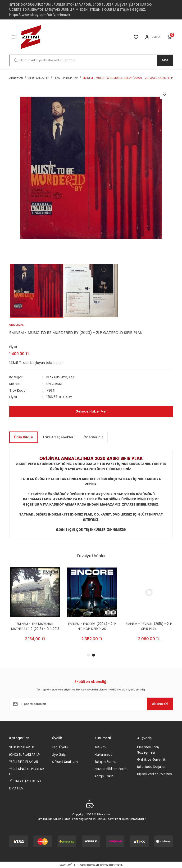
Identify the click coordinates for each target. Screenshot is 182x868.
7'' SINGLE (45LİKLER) (25, 781)
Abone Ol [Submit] (158, 704)
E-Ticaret (80, 865)
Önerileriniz (93, 437)
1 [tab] (88, 655)
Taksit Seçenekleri (58, 437)
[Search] (91, 60)
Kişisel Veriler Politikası (155, 774)
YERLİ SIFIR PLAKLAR (24, 762)
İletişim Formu (106, 762)
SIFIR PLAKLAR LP (22, 747)
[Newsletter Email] (91, 704)
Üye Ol (156, 37)
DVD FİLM (16, 788)
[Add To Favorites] (164, 94)
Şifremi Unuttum (65, 762)
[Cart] (170, 37)
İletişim (100, 747)
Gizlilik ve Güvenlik (151, 759)
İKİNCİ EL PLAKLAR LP (25, 754)
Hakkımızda (104, 754)
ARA (165, 60)
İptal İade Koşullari (152, 767)
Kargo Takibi (104, 776)
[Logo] (31, 37)
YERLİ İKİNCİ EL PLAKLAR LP (27, 771)
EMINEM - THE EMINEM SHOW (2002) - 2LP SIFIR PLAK (34, 626)
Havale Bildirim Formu (111, 769)
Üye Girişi (59, 754)
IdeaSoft (66, 865)
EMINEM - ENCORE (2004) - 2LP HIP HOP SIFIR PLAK (148, 626)
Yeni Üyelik (60, 747)
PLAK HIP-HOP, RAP (61, 377)
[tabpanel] (34, 608)
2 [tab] (94, 655)
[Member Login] (147, 37)
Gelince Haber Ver (91, 411)
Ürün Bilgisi (24, 437)
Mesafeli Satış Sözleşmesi (148, 750)
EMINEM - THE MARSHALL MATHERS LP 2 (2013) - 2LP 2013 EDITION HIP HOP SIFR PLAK (91, 626)
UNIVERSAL (55, 384)
